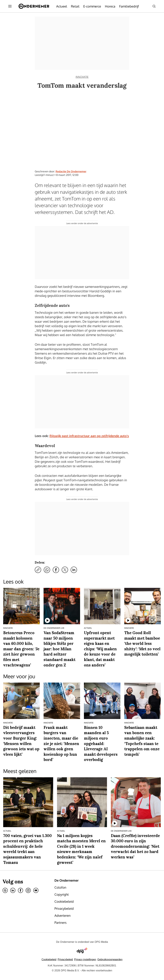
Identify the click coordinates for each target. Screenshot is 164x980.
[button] (85, 959)
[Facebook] (20, 890)
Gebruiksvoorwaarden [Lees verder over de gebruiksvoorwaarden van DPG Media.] (110, 959)
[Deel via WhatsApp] (47, 570)
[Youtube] (36, 890)
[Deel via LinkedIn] (74, 570)
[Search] (154, 6)
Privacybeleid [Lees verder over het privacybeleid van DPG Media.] (65, 959)
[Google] (5, 890)
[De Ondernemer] (34, 6)
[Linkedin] (13, 890)
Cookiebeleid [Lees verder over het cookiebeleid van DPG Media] (49, 959)
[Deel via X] (65, 570)
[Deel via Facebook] (56, 570)
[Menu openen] (10, 6)
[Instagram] (28, 890)
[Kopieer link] (38, 570)
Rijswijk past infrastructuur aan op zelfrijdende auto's (89, 436)
